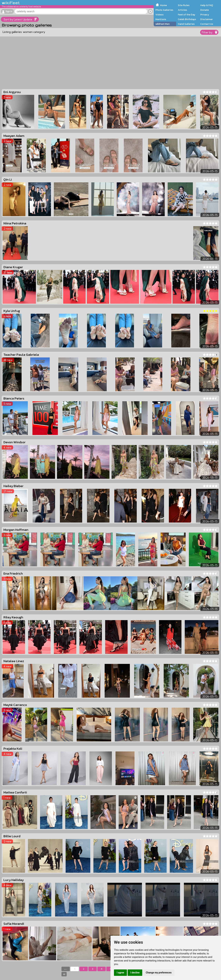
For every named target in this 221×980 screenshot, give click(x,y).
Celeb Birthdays (187, 19)
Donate (205, 10)
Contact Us (207, 24)
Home (163, 5)
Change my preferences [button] (159, 973)
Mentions (161, 19)
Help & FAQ (207, 5)
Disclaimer (206, 19)
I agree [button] (120, 973)
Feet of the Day (187, 15)
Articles (182, 10)
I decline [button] (135, 973)
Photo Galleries (164, 10)
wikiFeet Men (162, 24)
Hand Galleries (186, 24)
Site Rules (184, 5)
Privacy (205, 15)
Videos (159, 15)
